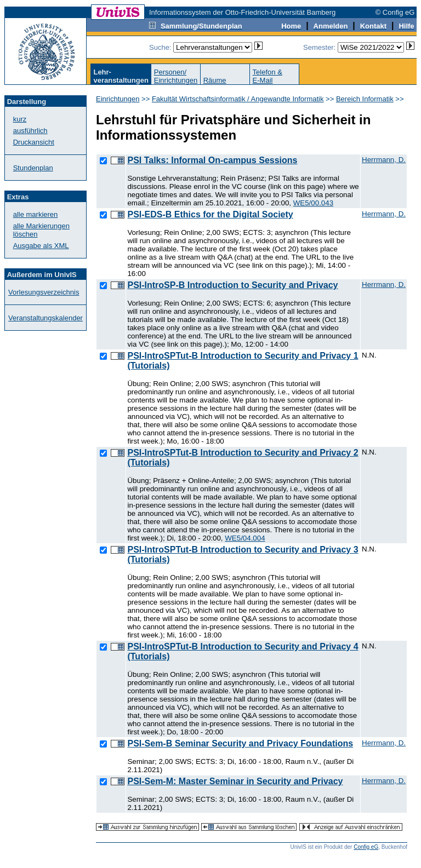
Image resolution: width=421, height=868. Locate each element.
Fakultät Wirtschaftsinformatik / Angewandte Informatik (238, 99)
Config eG (366, 847)
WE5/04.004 (245, 538)
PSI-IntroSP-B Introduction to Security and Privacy (232, 285)
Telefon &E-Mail (268, 76)
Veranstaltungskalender (45, 318)
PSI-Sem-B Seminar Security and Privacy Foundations (240, 743)
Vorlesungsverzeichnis (44, 292)
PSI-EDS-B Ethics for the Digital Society (210, 214)
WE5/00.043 (313, 203)
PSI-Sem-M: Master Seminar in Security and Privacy (235, 781)
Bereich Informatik (365, 99)
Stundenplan (33, 168)
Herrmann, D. (384, 160)
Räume (215, 80)
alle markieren (36, 214)
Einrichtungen (118, 99)
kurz (20, 119)
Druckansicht (34, 142)
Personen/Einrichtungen (176, 76)
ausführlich (30, 131)
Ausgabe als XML (41, 246)
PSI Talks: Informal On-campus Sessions (212, 160)
